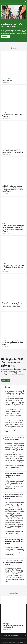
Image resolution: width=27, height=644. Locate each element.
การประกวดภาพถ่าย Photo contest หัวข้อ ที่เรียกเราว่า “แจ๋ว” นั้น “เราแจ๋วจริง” (13, 267)
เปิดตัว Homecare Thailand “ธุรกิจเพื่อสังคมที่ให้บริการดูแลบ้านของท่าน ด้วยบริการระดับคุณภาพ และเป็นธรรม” (13, 229)
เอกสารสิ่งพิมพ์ (6, 623)
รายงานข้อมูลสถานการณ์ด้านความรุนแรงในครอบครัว (13, 626)
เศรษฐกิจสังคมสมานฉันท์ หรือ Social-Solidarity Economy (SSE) (13, 151)
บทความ (4, 112)
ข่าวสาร (4, 184)
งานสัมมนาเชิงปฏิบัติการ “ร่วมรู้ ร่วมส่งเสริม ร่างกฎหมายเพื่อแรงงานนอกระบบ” (13, 343)
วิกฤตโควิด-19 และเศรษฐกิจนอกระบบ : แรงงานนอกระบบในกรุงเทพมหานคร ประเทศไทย (12, 305)
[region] (13, 23)
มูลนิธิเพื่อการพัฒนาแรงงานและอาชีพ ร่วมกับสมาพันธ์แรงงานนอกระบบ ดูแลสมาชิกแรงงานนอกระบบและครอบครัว (13, 189)
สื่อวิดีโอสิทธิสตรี (7, 80)
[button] (13, 41)
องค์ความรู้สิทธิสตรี (6, 78)
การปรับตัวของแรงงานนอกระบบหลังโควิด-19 (13, 115)
